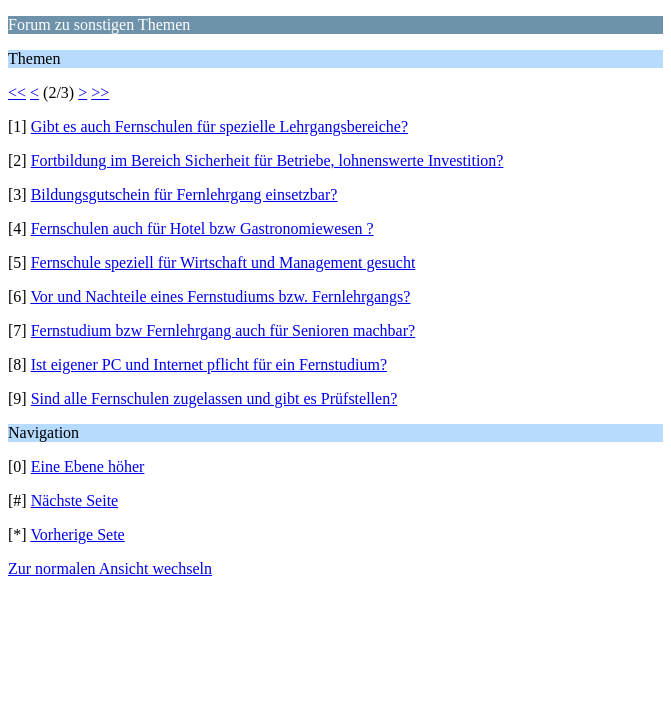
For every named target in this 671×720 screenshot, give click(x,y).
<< (17, 92)
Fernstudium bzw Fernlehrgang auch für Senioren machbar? (223, 330)
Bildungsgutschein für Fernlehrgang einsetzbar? (184, 194)
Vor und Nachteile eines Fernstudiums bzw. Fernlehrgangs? (220, 296)
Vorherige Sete (77, 534)
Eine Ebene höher (88, 466)
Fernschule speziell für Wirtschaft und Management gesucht (223, 262)
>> (100, 92)
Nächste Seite (75, 500)
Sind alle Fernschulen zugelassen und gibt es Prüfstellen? (214, 398)
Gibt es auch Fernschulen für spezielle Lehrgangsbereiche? (219, 126)
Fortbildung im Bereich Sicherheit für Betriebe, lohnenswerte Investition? (267, 160)
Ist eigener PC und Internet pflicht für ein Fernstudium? (209, 364)
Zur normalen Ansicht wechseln (110, 568)
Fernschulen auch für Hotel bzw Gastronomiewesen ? (202, 228)
